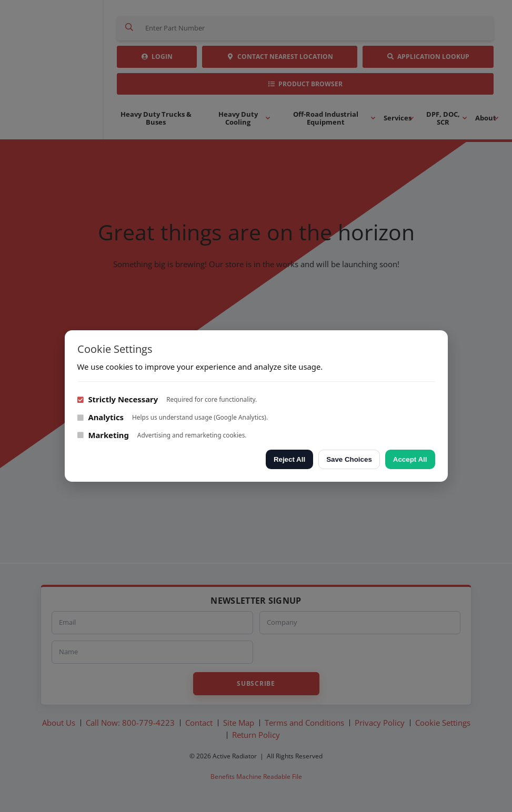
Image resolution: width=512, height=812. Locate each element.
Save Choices (349, 459)
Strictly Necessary (118, 399)
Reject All (289, 459)
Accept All (410, 459)
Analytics (101, 417)
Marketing (103, 435)
